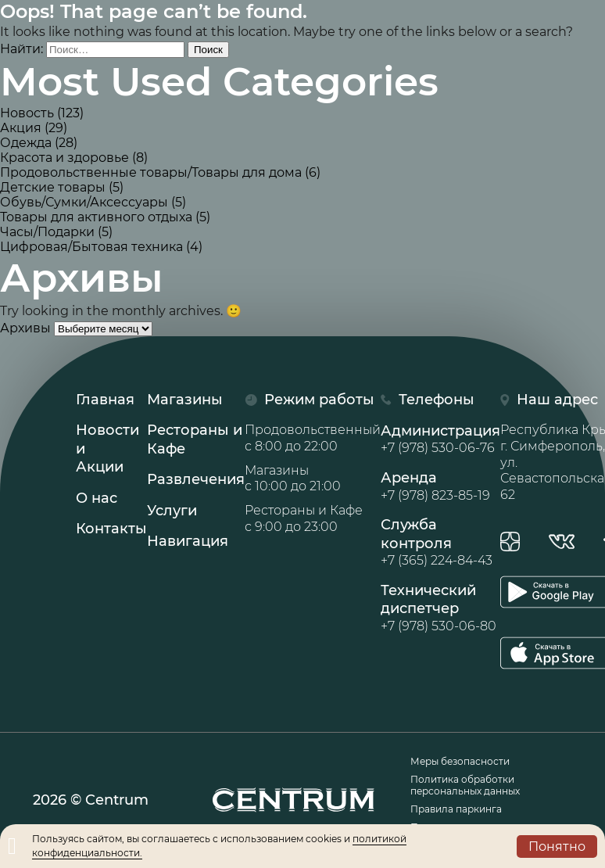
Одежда (26, 143)
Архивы (25, 328)
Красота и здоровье (64, 158)
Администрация (440, 439)
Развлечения (196, 479)
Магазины (185, 400)
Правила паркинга (456, 809)
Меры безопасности (460, 761)
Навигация (188, 541)
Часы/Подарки (47, 232)
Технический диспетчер (440, 608)
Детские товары (53, 187)
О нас (97, 498)
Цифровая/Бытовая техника (91, 247)
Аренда (440, 486)
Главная (105, 400)
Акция (21, 128)
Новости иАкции (107, 448)
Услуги (172, 511)
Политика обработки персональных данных (465, 785)
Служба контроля (440, 543)
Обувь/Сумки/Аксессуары (84, 202)
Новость (27, 113)
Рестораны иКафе (195, 439)
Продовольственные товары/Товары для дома (151, 172)
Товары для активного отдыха (96, 217)
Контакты (111, 529)
